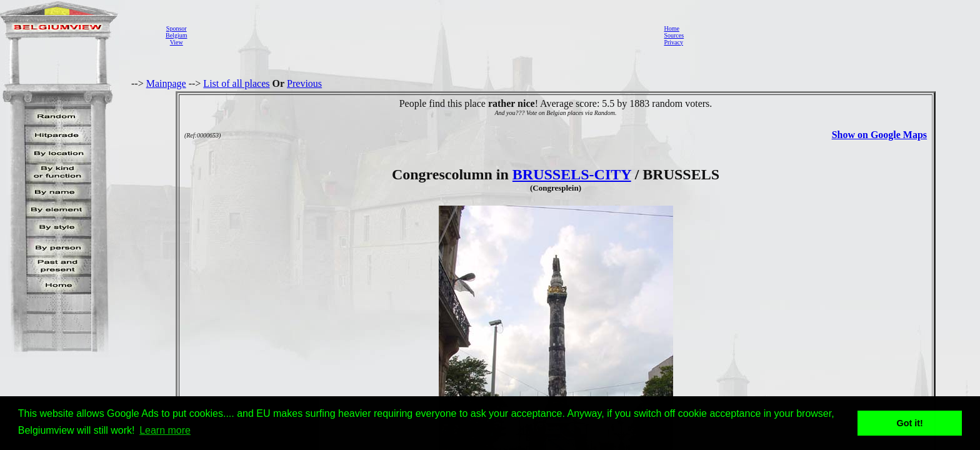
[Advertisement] (422, 35)
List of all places (236, 83)
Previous (304, 83)
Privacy (673, 42)
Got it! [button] (910, 423)
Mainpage (166, 83)
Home (671, 28)
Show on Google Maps (879, 135)
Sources (674, 35)
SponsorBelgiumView (176, 35)
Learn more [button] (165, 430)
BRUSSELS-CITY (572, 174)
